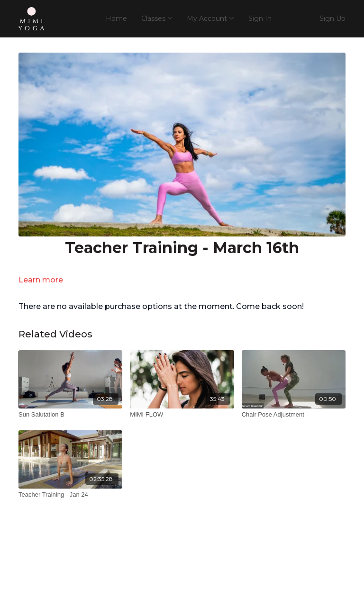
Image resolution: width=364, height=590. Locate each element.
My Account (210, 18)
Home (116, 18)
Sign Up (332, 18)
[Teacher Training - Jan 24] (70, 495)
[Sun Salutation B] (70, 415)
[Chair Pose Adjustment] (294, 415)
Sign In (260, 18)
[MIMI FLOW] (182, 415)
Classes (157, 18)
